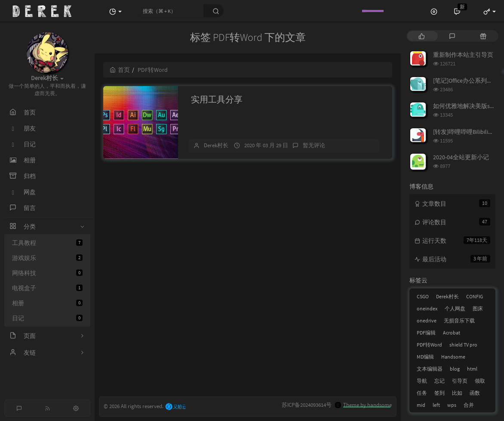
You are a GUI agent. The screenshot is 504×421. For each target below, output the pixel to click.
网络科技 (47, 273)
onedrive (427, 320)
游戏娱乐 (47, 258)
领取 (480, 381)
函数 (475, 393)
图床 (478, 308)
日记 (47, 318)
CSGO (423, 296)
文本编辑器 (430, 369)
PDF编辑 (426, 333)
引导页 (460, 381)
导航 (422, 381)
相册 (47, 303)
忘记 (439, 381)
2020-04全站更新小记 (461, 157)
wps (452, 405)
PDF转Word (429, 345)
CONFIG (475, 296)
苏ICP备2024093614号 (307, 405)
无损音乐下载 (459, 320)
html (472, 369)
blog (455, 369)
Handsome (453, 357)
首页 (120, 70)
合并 (469, 405)
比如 (457, 393)
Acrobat (452, 333)
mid (421, 405)
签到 (439, 393)
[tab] (422, 36)
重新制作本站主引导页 (463, 55)
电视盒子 (47, 288)
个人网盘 (455, 308)
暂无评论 (314, 145)
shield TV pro (463, 345)
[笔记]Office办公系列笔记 (466, 80)
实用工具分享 (217, 99)
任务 (422, 393)
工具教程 (47, 243)
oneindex (427, 308)
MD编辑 (425, 357)
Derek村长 (216, 145)
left (436, 405)
